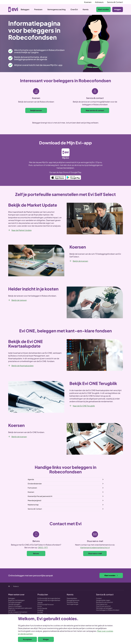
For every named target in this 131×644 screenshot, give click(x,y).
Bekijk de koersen (80, 261)
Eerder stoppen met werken (18, 612)
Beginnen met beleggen (16, 600)
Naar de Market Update (22, 230)
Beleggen (25, 9)
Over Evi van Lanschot (103, 606)
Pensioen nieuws (72, 602)
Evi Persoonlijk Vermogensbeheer (49, 598)
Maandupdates (72, 598)
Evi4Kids (40, 610)
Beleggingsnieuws (73, 600)
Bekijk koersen (36, 110)
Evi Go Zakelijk (42, 608)
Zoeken (93, 9)
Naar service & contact (95, 110)
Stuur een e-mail (95, 553)
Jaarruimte (12, 610)
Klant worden (103, 9)
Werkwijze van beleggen (104, 608)
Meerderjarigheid (34, 500)
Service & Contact (115, 2)
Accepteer (27, 639)
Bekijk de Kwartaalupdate (23, 366)
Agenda (31, 479)
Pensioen (38, 9)
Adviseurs (99, 2)
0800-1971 (43, 547)
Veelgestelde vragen (103, 600)
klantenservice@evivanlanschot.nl (95, 547)
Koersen (88, 2)
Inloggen (118, 9)
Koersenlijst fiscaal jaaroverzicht (40, 496)
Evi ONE (40, 612)
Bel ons (36, 553)
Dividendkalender (35, 484)
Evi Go (40, 606)
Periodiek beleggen (15, 602)
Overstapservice (102, 604)
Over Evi (74, 9)
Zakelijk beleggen (14, 604)
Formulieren (32, 488)
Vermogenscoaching (56, 9)
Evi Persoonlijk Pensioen (46, 604)
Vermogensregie (73, 604)
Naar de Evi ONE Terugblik (84, 406)
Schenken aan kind (15, 614)
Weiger (46, 639)
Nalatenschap (33, 505)
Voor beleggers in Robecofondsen (108, 610)
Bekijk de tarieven (19, 300)
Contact (99, 598)
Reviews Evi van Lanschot (104, 602)
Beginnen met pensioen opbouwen (20, 608)
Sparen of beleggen (15, 606)
